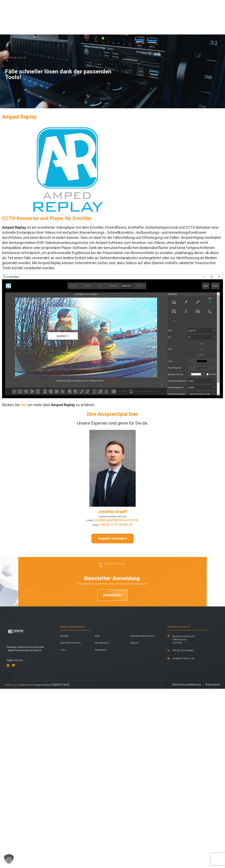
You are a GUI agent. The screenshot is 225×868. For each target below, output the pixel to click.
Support (136, 784)
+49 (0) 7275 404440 (188, 796)
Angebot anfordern (112, 619)
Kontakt (68, 768)
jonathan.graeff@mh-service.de (118, 598)
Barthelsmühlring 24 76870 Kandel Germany (194, 775)
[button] (9, 859)
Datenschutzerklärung (183, 862)
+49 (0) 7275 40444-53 (119, 602)
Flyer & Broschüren (71, 786)
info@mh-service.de (194, 813)
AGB (99, 768)
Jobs (66, 800)
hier (24, 473)
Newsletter (113, 702)
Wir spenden (106, 784)
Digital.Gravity (98, 862)
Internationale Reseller (141, 770)
